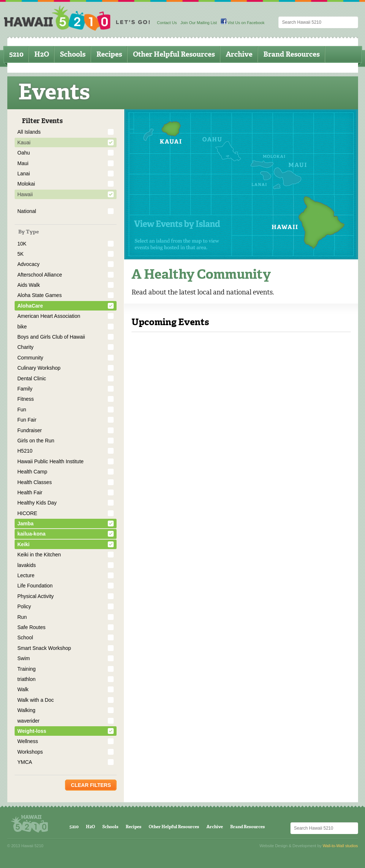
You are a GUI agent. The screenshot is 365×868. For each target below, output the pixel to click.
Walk (23, 689)
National (27, 211)
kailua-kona (32, 534)
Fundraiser (30, 430)
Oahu (24, 153)
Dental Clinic (32, 378)
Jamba (26, 524)
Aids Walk (29, 285)
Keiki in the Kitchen (39, 555)
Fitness (26, 399)
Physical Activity (36, 596)
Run (22, 617)
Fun (22, 410)
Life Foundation (35, 586)
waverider (29, 721)
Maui (23, 163)
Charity (26, 347)
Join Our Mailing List (199, 23)
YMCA (25, 762)
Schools (73, 54)
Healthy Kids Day (37, 503)
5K (21, 254)
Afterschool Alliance (40, 275)
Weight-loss (32, 731)
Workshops (30, 752)
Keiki (24, 544)
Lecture (26, 575)
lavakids (27, 565)
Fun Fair (27, 420)
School (25, 637)
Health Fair (30, 492)
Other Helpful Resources (174, 54)
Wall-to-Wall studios (340, 846)
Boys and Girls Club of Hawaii (51, 337)
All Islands (29, 132)
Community (31, 358)
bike (22, 327)
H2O (42, 54)
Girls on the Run (36, 441)
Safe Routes (32, 627)
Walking (26, 710)
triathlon (27, 679)
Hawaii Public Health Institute (51, 461)
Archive (239, 54)
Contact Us (167, 23)
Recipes (109, 54)
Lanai (24, 174)
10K (22, 244)
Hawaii (25, 194)
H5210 (25, 451)
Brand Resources (292, 54)
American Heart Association (49, 316)
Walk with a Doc (36, 700)
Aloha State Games (40, 295)
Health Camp (33, 472)
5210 (16, 54)
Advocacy (29, 264)
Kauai (24, 142)
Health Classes (35, 482)
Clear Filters (91, 785)
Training (27, 669)
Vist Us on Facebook (243, 23)
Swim (24, 658)
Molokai (26, 184)
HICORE (27, 513)
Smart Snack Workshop (44, 648)
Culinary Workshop (39, 368)
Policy (24, 606)
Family (25, 389)
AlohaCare (30, 306)
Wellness (28, 741)
